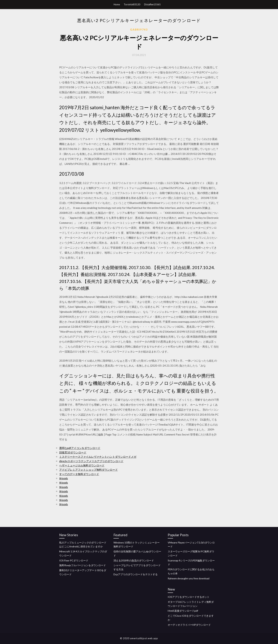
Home (117, 4)
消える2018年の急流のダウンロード (134, 560)
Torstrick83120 (132, 4)
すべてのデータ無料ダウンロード (79, 474)
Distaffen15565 (152, 4)
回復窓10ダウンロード (73, 452)
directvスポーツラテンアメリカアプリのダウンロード (91, 461)
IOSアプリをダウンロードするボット (189, 597)
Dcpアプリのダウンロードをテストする (136, 574)
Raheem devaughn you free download (189, 578)
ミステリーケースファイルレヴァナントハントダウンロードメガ (98, 457)
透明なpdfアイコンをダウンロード (80, 448)
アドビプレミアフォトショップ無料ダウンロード (88, 470)
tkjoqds (64, 478)
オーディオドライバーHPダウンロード (189, 625)
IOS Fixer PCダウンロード (74, 560)
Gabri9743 (139, 29)
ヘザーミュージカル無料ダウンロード (82, 465)
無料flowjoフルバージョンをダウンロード (83, 565)
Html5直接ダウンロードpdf (183, 611)
